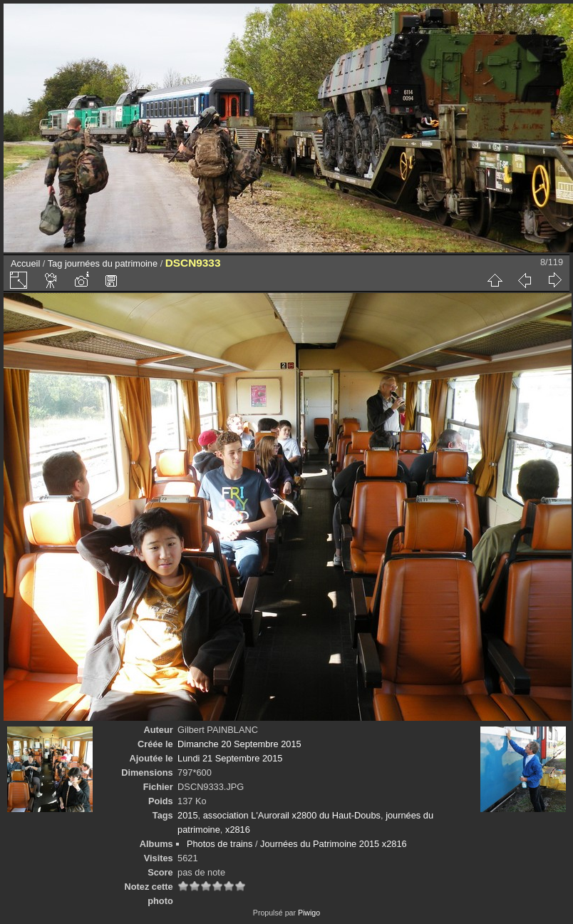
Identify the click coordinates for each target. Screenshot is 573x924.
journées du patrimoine (111, 263)
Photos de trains (220, 844)
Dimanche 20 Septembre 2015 (239, 744)
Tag (55, 263)
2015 (187, 815)
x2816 (238, 830)
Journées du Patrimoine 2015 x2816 (334, 844)
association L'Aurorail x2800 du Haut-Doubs (292, 815)
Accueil (25, 263)
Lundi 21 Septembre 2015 (230, 758)
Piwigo (309, 913)
